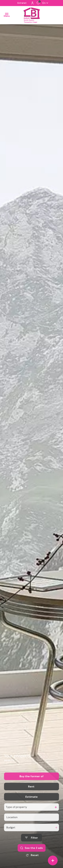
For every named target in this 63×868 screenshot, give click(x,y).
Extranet (22, 3)
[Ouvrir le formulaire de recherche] (32, 847)
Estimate (32, 806)
